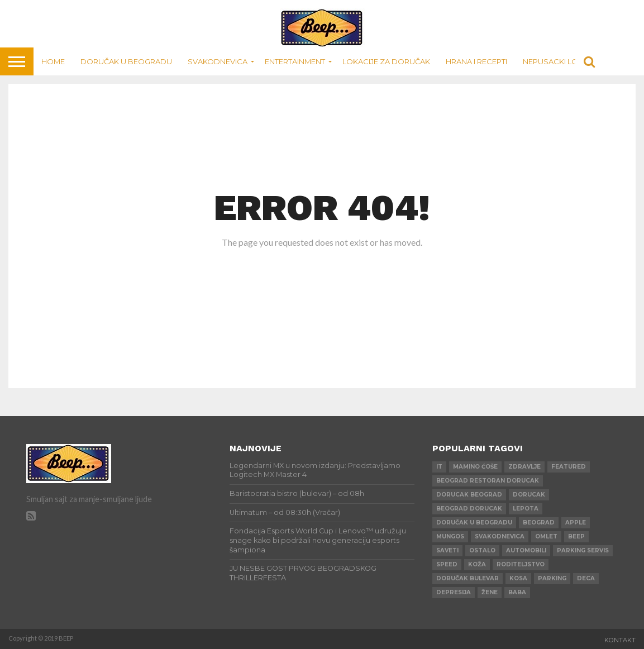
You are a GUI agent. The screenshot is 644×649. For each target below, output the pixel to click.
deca (586, 578)
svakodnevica (500, 536)
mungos (450, 536)
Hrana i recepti (476, 61)
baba (517, 592)
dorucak (529, 495)
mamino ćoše (475, 467)
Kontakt (620, 640)
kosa (518, 578)
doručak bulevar (468, 578)
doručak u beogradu (474, 522)
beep (576, 536)
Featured (569, 467)
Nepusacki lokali (558, 61)
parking (552, 578)
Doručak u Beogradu (126, 61)
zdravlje (524, 467)
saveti (447, 550)
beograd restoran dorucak (488, 481)
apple (576, 522)
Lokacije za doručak (386, 61)
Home (53, 61)
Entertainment (295, 61)
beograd (539, 522)
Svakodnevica (218, 61)
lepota (526, 509)
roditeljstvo (521, 564)
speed (447, 564)
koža (477, 564)
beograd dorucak (469, 509)
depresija (454, 592)
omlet (546, 536)
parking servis (583, 550)
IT (439, 467)
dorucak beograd (469, 495)
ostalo (482, 550)
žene (490, 592)
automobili (526, 550)
